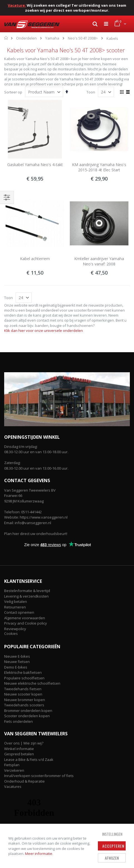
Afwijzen (112, 858)
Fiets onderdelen (18, 721)
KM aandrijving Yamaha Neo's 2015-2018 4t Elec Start (99, 167)
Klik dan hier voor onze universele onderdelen (44, 331)
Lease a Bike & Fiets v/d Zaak (29, 759)
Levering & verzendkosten (26, 596)
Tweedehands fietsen (23, 689)
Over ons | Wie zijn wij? (24, 743)
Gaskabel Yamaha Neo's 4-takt (35, 165)
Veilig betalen (16, 601)
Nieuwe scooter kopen (23, 694)
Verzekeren (14, 770)
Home (6, 38)
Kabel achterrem (35, 259)
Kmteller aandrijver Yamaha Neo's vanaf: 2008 (99, 261)
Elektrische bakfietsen (23, 672)
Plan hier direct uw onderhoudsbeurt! (36, 534)
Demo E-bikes (16, 667)
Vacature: (17, 5)
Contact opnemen (19, 612)
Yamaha (52, 38)
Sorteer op (13, 92)
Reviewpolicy (15, 629)
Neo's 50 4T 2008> (83, 38)
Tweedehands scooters (24, 705)
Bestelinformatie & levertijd (27, 591)
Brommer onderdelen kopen (28, 711)
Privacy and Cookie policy (26, 623)
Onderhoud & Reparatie (24, 781)
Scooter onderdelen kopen (27, 716)
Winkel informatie (19, 749)
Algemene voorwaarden (25, 618)
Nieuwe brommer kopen (25, 700)
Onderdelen (26, 38)
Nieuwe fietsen (17, 662)
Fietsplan (12, 765)
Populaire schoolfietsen (24, 678)
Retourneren (15, 607)
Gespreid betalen (19, 754)
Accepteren (113, 846)
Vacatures (13, 786)
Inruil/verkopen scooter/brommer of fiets (39, 776)
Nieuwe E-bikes (17, 656)
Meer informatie (39, 854)
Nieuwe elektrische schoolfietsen (32, 683)
